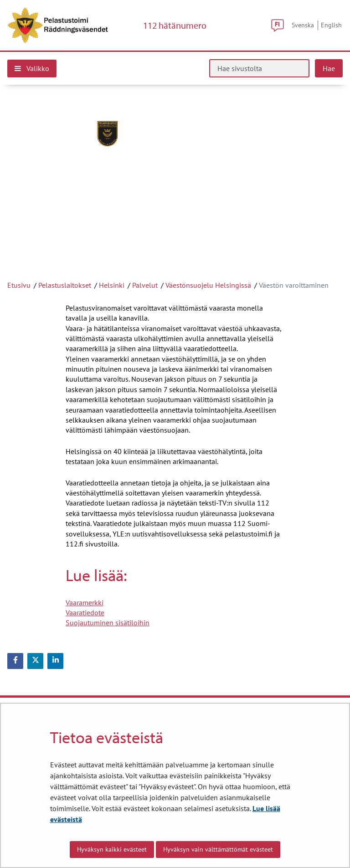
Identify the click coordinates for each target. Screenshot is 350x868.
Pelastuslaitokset (65, 285)
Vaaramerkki (85, 602)
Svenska (303, 25)
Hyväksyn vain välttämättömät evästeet (218, 849)
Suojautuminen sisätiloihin (108, 623)
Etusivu (19, 285)
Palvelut (145, 285)
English (331, 25)
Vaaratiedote (85, 613)
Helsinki (112, 285)
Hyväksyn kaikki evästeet (112, 849)
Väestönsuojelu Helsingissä (208, 285)
